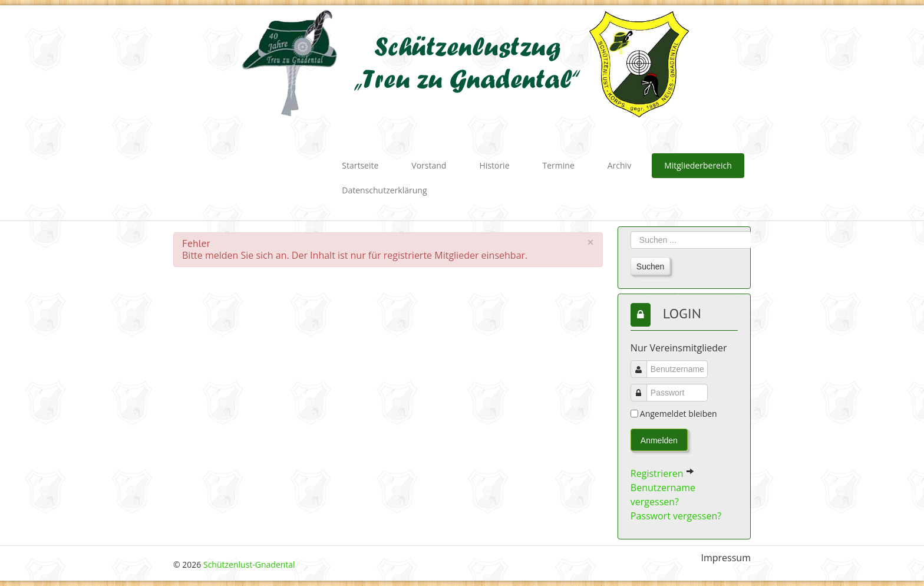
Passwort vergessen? (676, 516)
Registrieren (662, 473)
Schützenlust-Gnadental (249, 564)
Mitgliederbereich (698, 165)
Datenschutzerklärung (384, 190)
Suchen (650, 266)
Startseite (360, 165)
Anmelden (659, 440)
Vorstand (429, 165)
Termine (559, 165)
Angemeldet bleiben (679, 414)
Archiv (619, 165)
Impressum (726, 558)
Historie (494, 165)
